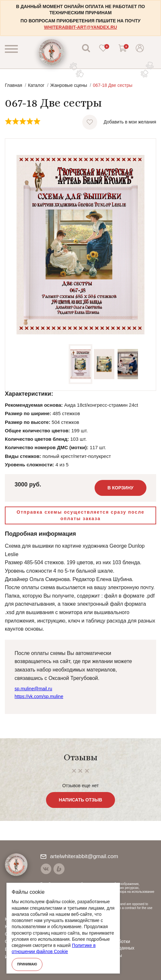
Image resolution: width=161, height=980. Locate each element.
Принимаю (27, 964)
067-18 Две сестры (113, 85)
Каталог (36, 85)
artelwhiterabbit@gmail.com (79, 856)
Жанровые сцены (69, 85)
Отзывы (95, 934)
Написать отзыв (81, 800)
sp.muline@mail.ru (33, 689)
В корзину (121, 488)
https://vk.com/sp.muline (39, 696)
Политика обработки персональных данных (111, 945)
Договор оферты (105, 955)
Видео (94, 927)
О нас (93, 919)
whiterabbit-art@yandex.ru (80, 27)
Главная (13, 85)
